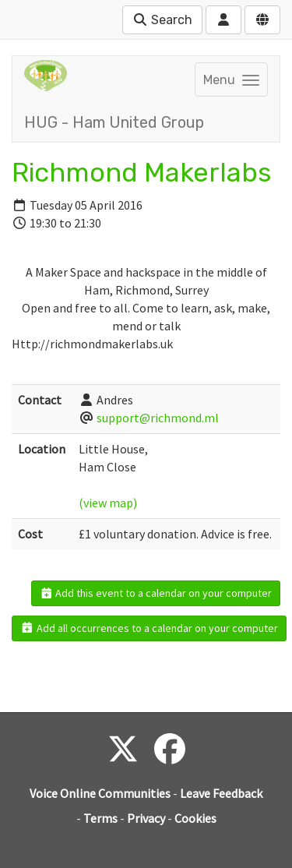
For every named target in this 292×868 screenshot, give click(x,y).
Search (162, 20)
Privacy (146, 818)
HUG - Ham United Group (114, 122)
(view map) (108, 503)
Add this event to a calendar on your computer (156, 593)
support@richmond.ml (158, 418)
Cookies (195, 818)
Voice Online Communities (100, 793)
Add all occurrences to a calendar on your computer (149, 628)
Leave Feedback (221, 793)
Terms (100, 818)
